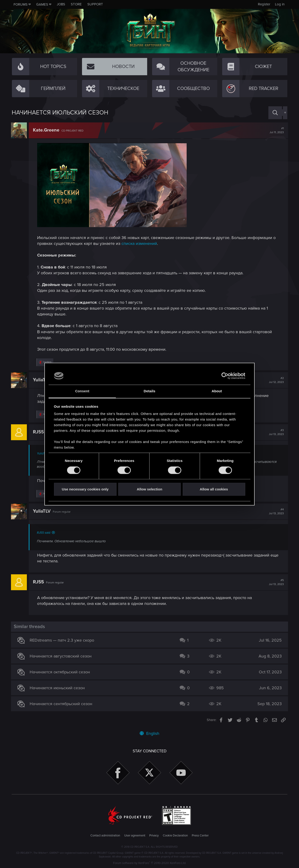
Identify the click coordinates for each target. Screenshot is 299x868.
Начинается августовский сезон (61, 656)
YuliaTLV (43, 380)
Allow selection (149, 489)
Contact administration (105, 836)
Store (76, 4)
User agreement (135, 836)
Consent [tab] (82, 391)
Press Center (200, 836)
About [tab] (217, 391)
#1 (276, 130)
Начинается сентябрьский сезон (62, 704)
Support (95, 4)
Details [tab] (149, 391)
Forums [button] (21, 4)
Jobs (61, 4)
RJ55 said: (44, 533)
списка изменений (140, 243)
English (149, 733)
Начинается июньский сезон (58, 688)
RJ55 (39, 432)
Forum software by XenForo (150, 863)
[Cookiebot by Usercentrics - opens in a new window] (225, 376)
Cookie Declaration (175, 836)
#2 (276, 380)
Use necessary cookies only (85, 489)
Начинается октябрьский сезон (61, 672)
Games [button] (42, 4)
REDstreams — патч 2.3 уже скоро (63, 640)
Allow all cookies (214, 489)
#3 (276, 432)
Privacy (154, 836)
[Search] (275, 113)
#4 (276, 511)
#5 (276, 582)
